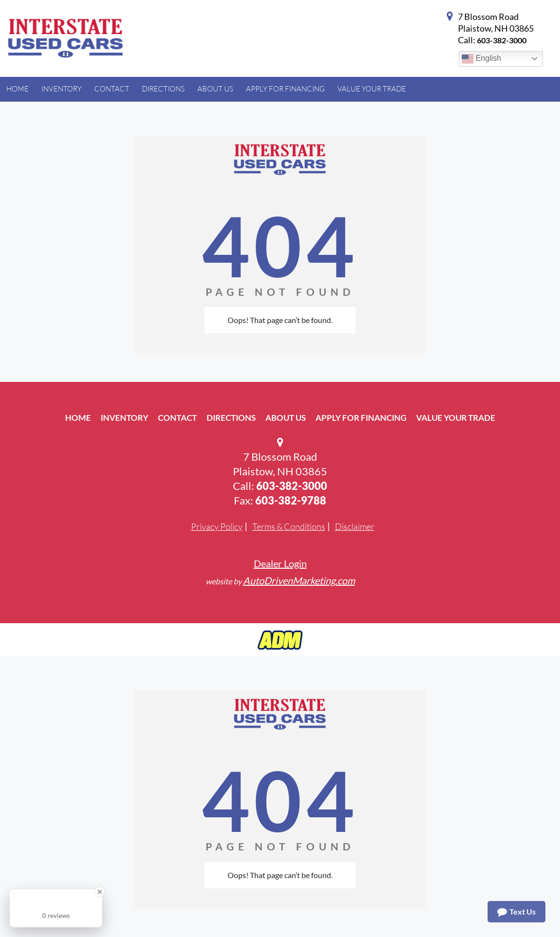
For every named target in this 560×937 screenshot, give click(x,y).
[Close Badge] (100, 892)
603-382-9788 (291, 500)
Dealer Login (280, 563)
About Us (286, 418)
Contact (177, 418)
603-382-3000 (502, 40)
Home (78, 418)
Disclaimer (355, 526)
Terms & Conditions (289, 526)
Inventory (124, 418)
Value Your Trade (456, 418)
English (481, 59)
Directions (231, 418)
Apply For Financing (361, 418)
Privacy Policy (217, 526)
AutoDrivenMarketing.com (299, 580)
